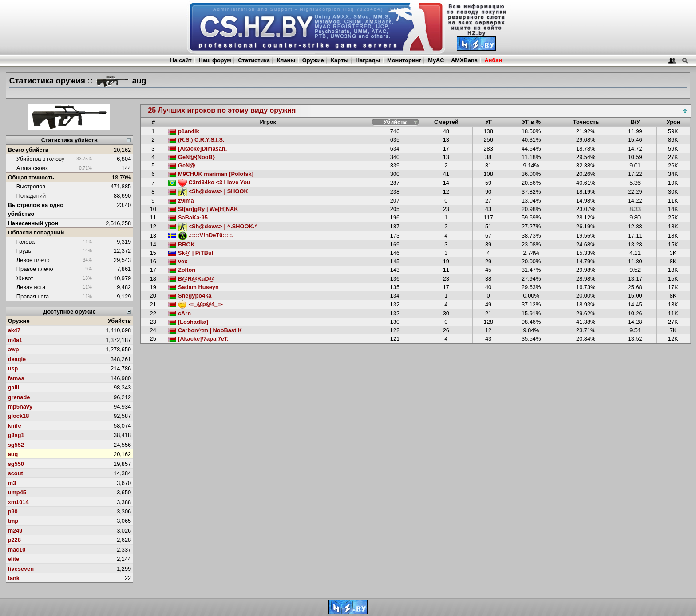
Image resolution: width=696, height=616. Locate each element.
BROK (181, 244)
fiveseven (21, 569)
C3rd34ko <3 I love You (209, 182)
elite (14, 559)
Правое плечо (35, 269)
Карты (340, 60)
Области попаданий (36, 232)
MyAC (436, 60)
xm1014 (18, 502)
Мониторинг (404, 60)
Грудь (24, 251)
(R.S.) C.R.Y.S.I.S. (196, 140)
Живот (25, 278)
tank (14, 578)
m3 (12, 483)
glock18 (19, 416)
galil (14, 387)
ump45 (17, 492)
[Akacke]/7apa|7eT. (198, 339)
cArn (180, 313)
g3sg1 (16, 435)
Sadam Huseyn (193, 287)
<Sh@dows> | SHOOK (208, 191)
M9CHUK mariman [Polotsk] (211, 174)
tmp (13, 521)
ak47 (14, 330)
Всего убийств (28, 150)
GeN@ (182, 165)
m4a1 (15, 340)
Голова (26, 242)
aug (13, 454)
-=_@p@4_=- (196, 304)
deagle (17, 359)
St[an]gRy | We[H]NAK (203, 209)
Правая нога (33, 296)
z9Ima (181, 201)
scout (16, 473)
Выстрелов (31, 186)
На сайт (181, 60)
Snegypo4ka (190, 296)
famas (16, 378)
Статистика (254, 60)
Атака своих (32, 168)
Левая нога (31, 287)
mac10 (17, 550)
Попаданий (31, 196)
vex (178, 261)
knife (15, 426)
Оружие (313, 60)
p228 (14, 540)
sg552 (16, 445)
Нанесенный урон (33, 223)
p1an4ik (184, 131)
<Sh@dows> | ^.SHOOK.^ (213, 226)
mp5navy (20, 407)
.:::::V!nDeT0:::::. (201, 235)
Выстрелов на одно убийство (36, 209)
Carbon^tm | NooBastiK (205, 330)
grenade (19, 397)
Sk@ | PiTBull (191, 253)
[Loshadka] (188, 322)
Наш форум (215, 60)
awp (14, 349)
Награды (368, 60)
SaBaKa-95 (188, 217)
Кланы (286, 60)
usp (13, 368)
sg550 (16, 464)
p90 (13, 511)
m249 (15, 531)
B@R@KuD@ (191, 279)
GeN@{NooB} (191, 157)
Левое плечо (33, 260)
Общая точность (31, 177)
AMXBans (464, 60)
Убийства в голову (40, 159)
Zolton (182, 270)
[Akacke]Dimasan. (198, 149)
